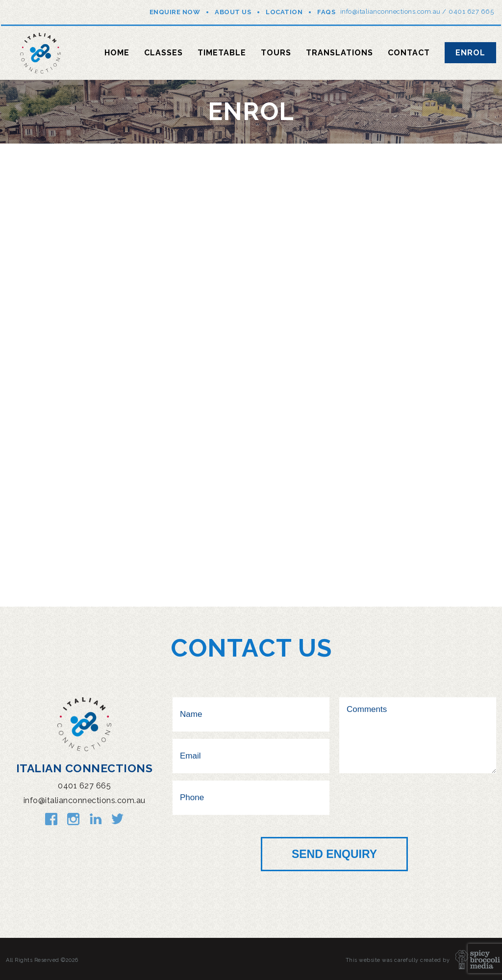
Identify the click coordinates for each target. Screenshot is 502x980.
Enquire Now (175, 12)
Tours (276, 53)
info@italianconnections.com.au (85, 800)
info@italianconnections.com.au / (393, 12)
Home (117, 53)
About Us (233, 12)
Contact (409, 53)
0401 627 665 (471, 12)
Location (284, 12)
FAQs (326, 12)
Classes (163, 53)
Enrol (470, 53)
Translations (339, 53)
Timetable (222, 53)
